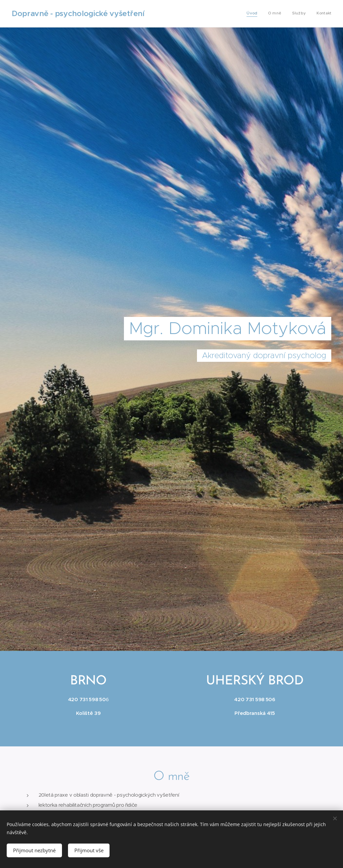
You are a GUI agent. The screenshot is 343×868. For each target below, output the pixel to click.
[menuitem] (301, 14)
